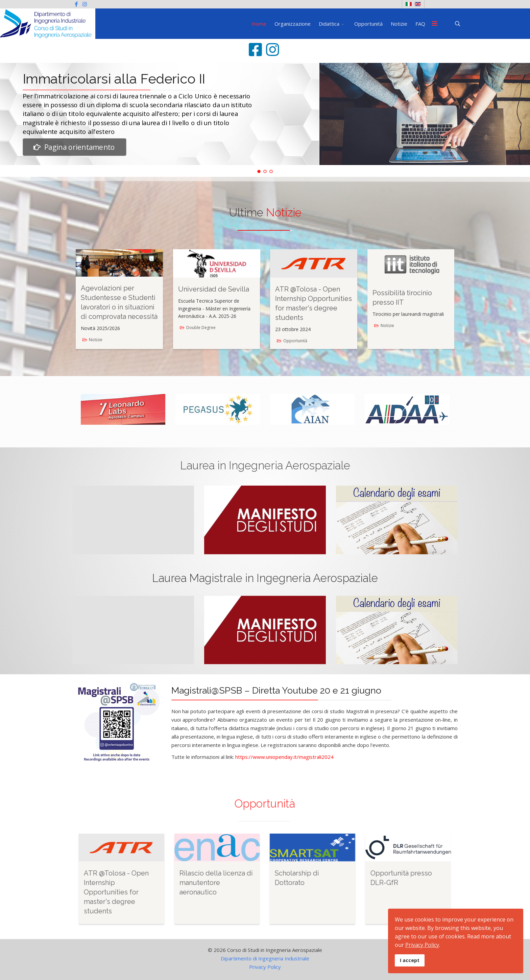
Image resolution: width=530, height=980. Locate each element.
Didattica (329, 24)
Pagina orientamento (74, 147)
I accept (410, 960)
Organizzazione (293, 24)
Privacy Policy (265, 967)
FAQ (420, 24)
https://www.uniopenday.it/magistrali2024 (284, 757)
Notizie (399, 24)
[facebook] (76, 4)
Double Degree (201, 328)
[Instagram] (85, 4)
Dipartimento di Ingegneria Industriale (265, 958)
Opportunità (368, 24)
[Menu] (435, 24)
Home (259, 24)
